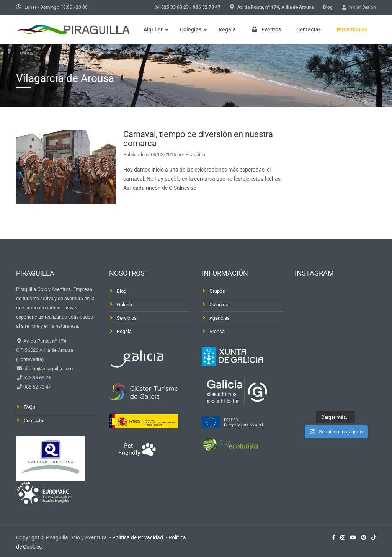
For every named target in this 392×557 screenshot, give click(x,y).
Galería (124, 305)
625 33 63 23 (175, 7)
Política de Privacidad (138, 537)
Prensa (217, 331)
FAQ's (30, 407)
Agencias (220, 318)
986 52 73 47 (207, 7)
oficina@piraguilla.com (47, 368)
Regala (124, 331)
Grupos (217, 291)
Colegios (219, 305)
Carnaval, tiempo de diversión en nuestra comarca (198, 139)
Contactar (34, 421)
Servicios (127, 318)
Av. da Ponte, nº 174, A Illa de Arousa (275, 7)
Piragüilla (195, 154)
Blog (328, 7)
